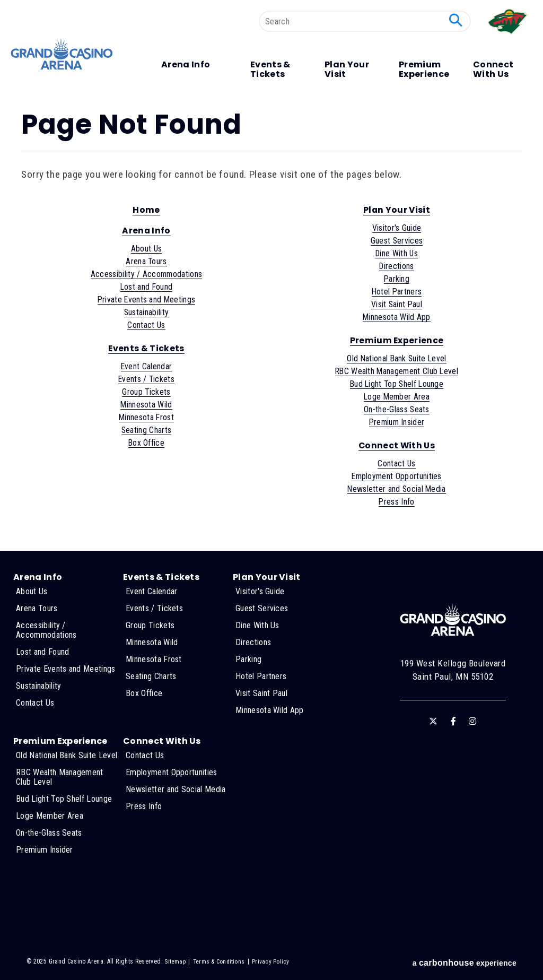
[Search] (365, 21)
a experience (465, 963)
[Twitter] (433, 721)
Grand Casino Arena (64, 55)
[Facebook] (453, 721)
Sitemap (175, 961)
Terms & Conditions (220, 961)
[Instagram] (472, 721)
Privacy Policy (272, 961)
